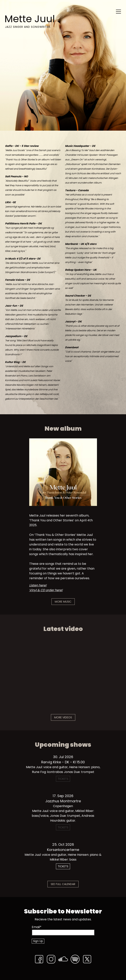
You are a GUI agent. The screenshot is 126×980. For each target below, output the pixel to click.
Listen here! (38, 585)
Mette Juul (30, 19)
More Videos (63, 717)
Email (37, 927)
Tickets (63, 866)
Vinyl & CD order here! (46, 590)
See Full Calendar (63, 884)
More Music (63, 602)
